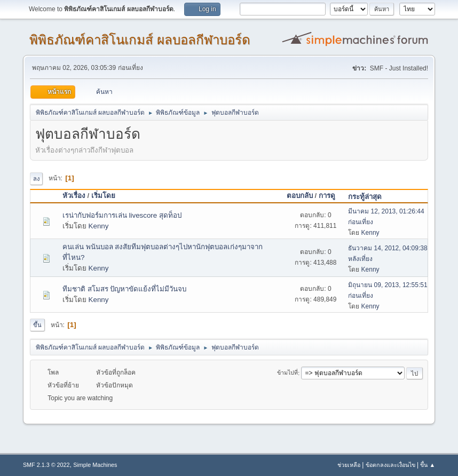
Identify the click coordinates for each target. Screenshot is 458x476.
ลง (36, 179)
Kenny (99, 226)
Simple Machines (95, 465)
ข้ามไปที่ (287, 373)
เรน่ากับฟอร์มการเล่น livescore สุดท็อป (122, 215)
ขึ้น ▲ (428, 465)
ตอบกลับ (300, 196)
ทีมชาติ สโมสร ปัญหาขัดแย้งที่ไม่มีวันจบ (124, 289)
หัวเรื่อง (74, 196)
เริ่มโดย (103, 196)
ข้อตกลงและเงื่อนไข (390, 465)
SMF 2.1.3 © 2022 (46, 465)
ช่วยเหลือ (349, 465)
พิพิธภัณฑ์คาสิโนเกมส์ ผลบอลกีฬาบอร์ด (140, 40)
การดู (332, 196)
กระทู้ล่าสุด (365, 197)
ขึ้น (37, 325)
